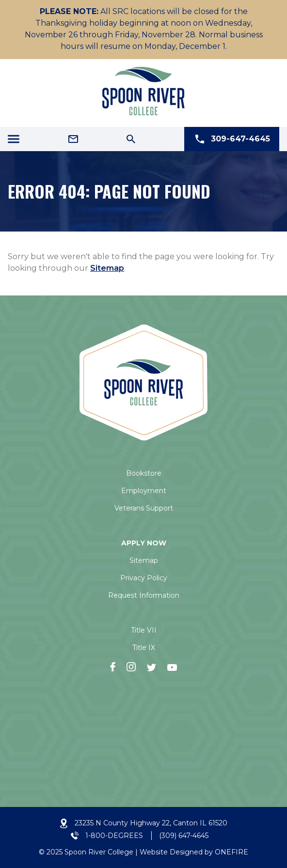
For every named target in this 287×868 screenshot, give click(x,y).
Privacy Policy (144, 578)
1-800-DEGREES (114, 836)
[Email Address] (73, 139)
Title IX (144, 648)
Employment (144, 491)
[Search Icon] (131, 139)
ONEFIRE (231, 852)
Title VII (144, 630)
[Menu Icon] (14, 139)
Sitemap (107, 268)
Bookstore (144, 473)
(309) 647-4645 (184, 836)
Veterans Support (144, 508)
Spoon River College (99, 852)
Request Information (144, 595)
